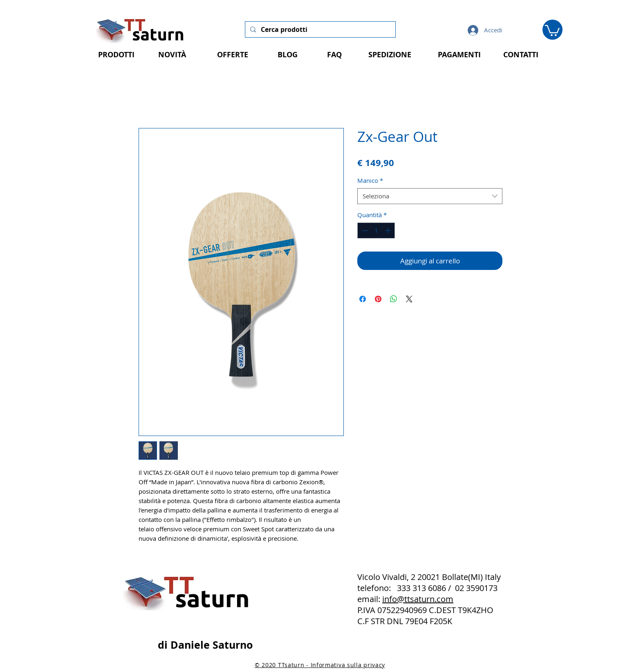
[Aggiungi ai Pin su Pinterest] (378, 299)
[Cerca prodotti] (319, 29)
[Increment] (389, 230)
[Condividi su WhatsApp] (394, 299)
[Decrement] (364, 230)
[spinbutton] (376, 230)
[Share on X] (409, 299)
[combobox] (430, 196)
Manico (370, 180)
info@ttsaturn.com (418, 599)
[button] (552, 30)
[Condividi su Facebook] (363, 299)
